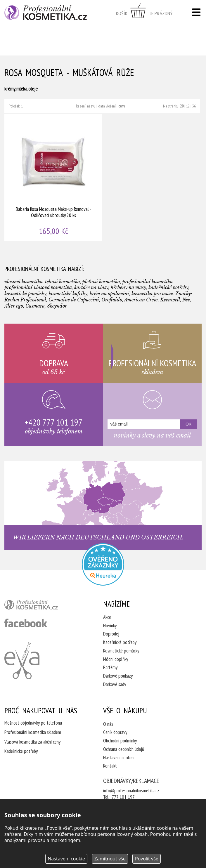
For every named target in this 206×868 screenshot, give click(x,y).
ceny (122, 106)
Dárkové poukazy (118, 676)
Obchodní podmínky (120, 741)
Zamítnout (110, 859)
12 (188, 106)
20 (182, 106)
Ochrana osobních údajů (124, 749)
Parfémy (110, 667)
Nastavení (66, 859)
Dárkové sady (115, 684)
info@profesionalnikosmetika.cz (131, 791)
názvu (91, 106)
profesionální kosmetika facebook (26, 623)
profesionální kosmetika (41, 606)
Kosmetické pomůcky (121, 651)
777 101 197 (123, 797)
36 (194, 106)
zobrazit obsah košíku (144, 13)
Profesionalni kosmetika (103, 564)
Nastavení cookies (119, 758)
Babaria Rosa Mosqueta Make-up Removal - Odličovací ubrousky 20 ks (53, 178)
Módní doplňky (116, 659)
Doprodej (111, 634)
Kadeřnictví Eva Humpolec (22, 661)
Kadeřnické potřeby (120, 642)
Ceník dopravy (115, 732)
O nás (108, 724)
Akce (107, 617)
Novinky (110, 626)
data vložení (107, 106)
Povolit (147, 859)
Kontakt (110, 766)
